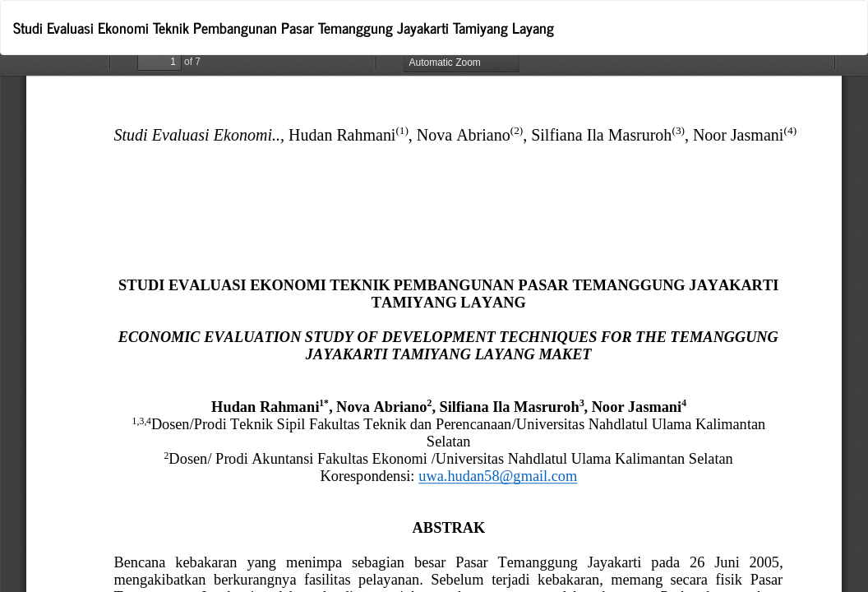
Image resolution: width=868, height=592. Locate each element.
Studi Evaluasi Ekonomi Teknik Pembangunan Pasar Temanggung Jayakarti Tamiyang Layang (284, 27)
